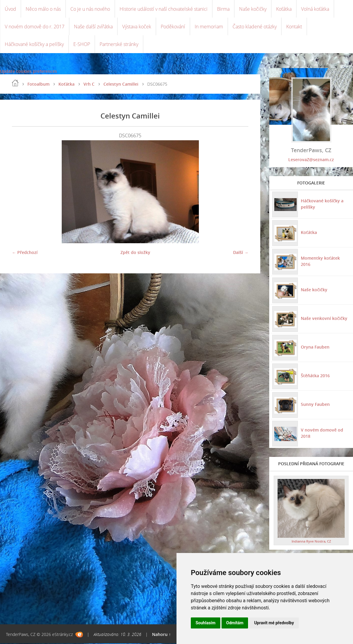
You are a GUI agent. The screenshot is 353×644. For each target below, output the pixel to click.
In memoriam (209, 27)
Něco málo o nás (43, 9)
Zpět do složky (135, 253)
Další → (241, 253)
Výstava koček (137, 27)
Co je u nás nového (90, 9)
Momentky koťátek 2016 (320, 262)
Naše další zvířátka (93, 27)
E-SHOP (82, 45)
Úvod (10, 9)
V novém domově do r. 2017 (35, 27)
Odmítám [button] (235, 623)
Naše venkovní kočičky (324, 319)
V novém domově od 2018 (322, 434)
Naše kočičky (253, 9)
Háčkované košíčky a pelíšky (34, 45)
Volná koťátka (315, 9)
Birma (223, 9)
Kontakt (294, 27)
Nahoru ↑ (161, 635)
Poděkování (173, 27)
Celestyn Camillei (121, 85)
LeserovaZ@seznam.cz (311, 160)
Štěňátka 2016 (315, 376)
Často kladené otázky (255, 27)
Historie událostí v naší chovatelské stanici (164, 9)
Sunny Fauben (315, 405)
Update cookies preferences (28, 72)
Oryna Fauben (315, 348)
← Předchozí (25, 253)
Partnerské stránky (119, 45)
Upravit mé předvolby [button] (274, 623)
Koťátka (284, 9)
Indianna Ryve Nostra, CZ (311, 542)
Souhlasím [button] (206, 623)
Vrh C (89, 85)
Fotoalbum (38, 85)
